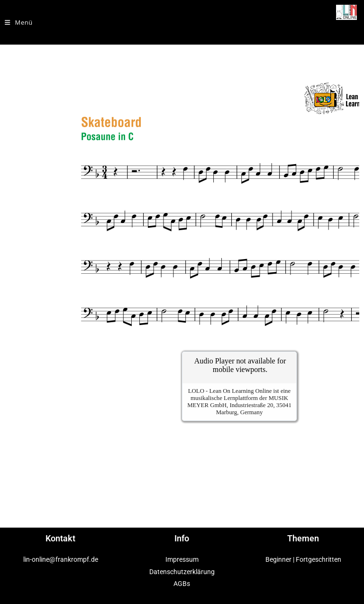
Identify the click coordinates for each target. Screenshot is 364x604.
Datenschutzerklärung (182, 572)
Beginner (278, 559)
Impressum (182, 559)
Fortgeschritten (318, 559)
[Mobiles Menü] (19, 22)
